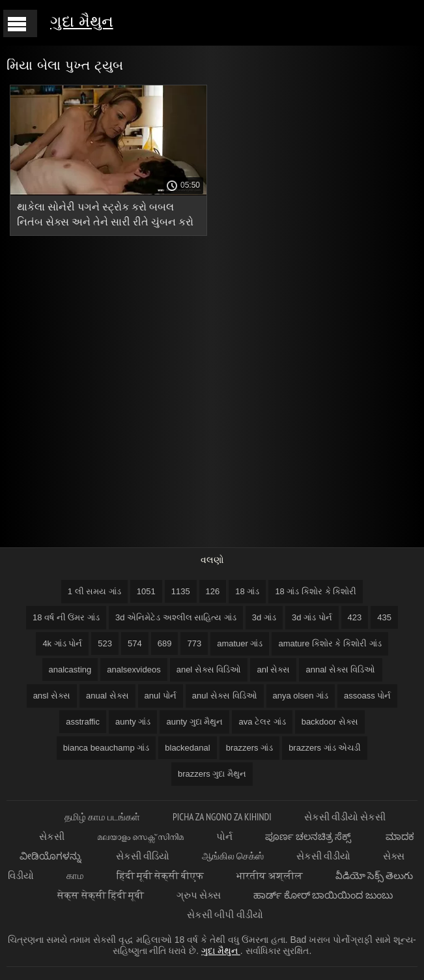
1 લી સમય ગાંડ (94, 591)
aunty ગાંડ (133, 722)
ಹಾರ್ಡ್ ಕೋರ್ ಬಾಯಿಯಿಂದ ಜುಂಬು (323, 895)
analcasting (70, 670)
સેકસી (52, 836)
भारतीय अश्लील (269, 875)
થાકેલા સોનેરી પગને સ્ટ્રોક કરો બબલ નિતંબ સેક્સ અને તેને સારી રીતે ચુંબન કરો (105, 214)
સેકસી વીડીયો (323, 856)
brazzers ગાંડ (249, 748)
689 (165, 643)
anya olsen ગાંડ (301, 696)
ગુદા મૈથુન (82, 21)
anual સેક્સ (107, 696)
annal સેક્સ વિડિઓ (340, 670)
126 (213, 591)
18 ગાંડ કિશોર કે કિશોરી (316, 591)
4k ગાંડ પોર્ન (62, 643)
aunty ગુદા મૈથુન (194, 722)
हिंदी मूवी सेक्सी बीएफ (161, 875)
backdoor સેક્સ (330, 722)
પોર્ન (224, 836)
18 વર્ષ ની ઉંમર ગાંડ (66, 617)
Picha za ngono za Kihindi (222, 817)
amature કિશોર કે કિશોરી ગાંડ (330, 643)
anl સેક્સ (273, 670)
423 (355, 617)
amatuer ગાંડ (240, 643)
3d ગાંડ (264, 617)
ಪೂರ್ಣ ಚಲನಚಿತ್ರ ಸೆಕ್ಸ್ (309, 836)
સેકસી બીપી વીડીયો (225, 915)
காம (75, 875)
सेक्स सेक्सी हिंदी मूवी (101, 895)
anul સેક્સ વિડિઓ (225, 696)
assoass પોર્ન (367, 696)
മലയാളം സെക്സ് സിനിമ (140, 836)
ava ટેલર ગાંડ (262, 722)
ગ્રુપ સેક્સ (199, 895)
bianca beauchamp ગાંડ (106, 748)
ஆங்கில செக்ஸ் (233, 856)
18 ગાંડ (247, 591)
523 (105, 643)
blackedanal (187, 748)
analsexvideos (134, 670)
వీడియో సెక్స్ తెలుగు (374, 875)
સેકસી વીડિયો (143, 856)
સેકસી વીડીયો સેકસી (345, 817)
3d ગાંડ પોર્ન (312, 617)
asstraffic (83, 722)
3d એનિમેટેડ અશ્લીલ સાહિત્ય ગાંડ (176, 617)
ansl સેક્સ (52, 696)
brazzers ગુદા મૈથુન (212, 774)
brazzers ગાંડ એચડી (325, 748)
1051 (146, 591)
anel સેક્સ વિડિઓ (209, 670)
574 (135, 643)
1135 (181, 591)
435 (384, 617)
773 (194, 643)
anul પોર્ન (161, 696)
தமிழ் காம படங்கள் (102, 817)
